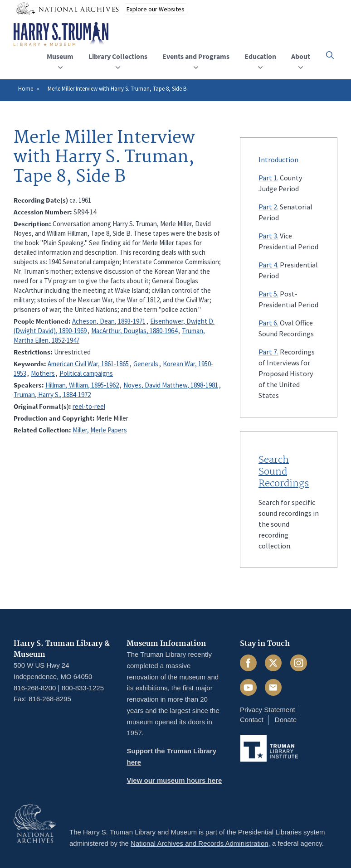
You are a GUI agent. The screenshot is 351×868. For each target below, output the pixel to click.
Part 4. (268, 265)
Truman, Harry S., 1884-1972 (52, 395)
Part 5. (268, 294)
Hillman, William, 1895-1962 (82, 385)
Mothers (43, 373)
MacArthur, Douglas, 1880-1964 (134, 331)
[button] (330, 55)
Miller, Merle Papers (100, 430)
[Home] (61, 34)
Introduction (278, 160)
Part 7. (268, 352)
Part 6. (268, 323)
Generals (146, 364)
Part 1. (268, 178)
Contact (252, 720)
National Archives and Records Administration (200, 843)
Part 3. (268, 236)
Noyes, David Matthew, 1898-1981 (171, 385)
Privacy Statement (268, 710)
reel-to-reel (89, 406)
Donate (286, 720)
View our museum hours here (174, 780)
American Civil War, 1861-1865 (88, 364)
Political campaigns (86, 373)
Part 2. (268, 207)
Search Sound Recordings (284, 472)
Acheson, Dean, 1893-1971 (109, 321)
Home (26, 89)
